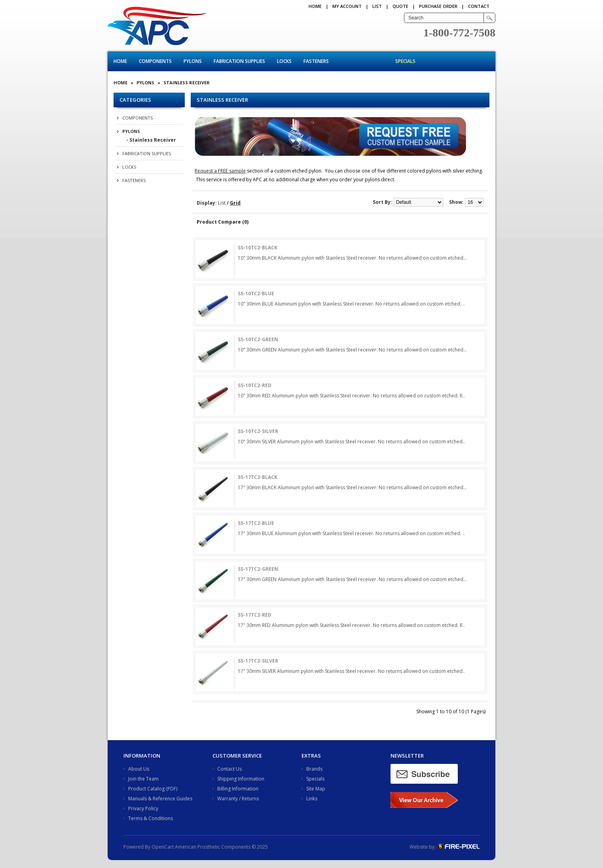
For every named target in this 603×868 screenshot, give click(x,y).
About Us (139, 769)
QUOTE (400, 6)
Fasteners (316, 61)
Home (315, 6)
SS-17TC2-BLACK (258, 477)
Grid (235, 203)
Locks (284, 61)
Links (312, 799)
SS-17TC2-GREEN (258, 569)
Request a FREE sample (220, 171)
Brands (314, 769)
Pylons (193, 61)
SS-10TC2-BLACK (258, 248)
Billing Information (238, 789)
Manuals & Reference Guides (160, 799)
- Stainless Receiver (151, 140)
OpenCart (163, 847)
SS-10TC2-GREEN (258, 339)
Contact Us (229, 769)
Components (155, 61)
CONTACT (479, 6)
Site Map (316, 789)
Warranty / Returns (238, 799)
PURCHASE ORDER (438, 6)
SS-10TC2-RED (255, 385)
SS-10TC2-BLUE (256, 293)
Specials (405, 61)
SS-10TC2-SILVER (258, 431)
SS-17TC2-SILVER (258, 661)
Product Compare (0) (223, 222)
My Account (347, 6)
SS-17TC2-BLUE (256, 523)
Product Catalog (146, 789)
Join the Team (143, 779)
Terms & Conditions (151, 818)
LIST (377, 6)
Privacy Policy (143, 808)
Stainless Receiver (187, 83)
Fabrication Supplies (239, 61)
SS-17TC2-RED (255, 615)
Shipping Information (241, 779)
